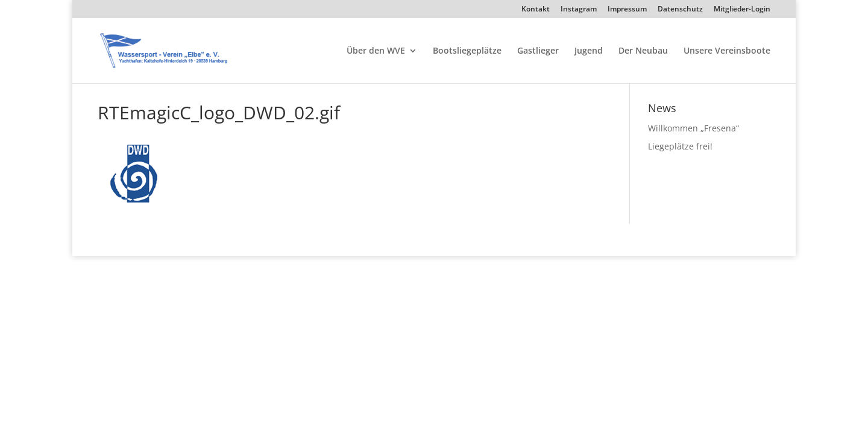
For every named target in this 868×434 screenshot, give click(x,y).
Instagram (579, 10)
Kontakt (536, 10)
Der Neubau (643, 51)
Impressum (627, 10)
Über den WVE (376, 51)
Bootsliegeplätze (467, 51)
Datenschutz (680, 10)
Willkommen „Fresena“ (693, 128)
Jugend (589, 51)
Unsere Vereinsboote (727, 51)
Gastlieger (538, 51)
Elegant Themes (159, 239)
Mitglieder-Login (742, 10)
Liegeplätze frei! (680, 146)
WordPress (242, 239)
